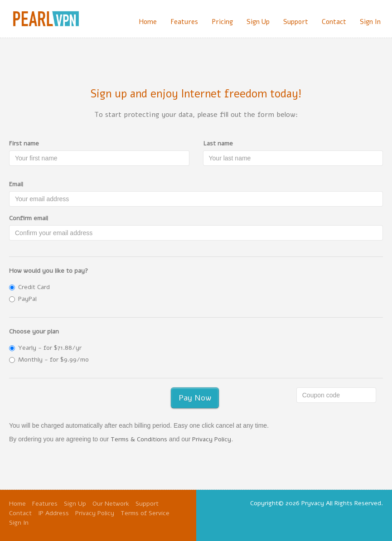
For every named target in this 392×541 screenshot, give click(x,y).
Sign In (370, 22)
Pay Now (195, 398)
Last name (218, 143)
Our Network (111, 504)
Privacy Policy (212, 439)
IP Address (53, 513)
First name (24, 143)
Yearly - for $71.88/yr (45, 348)
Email (16, 184)
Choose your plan (34, 331)
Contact (334, 22)
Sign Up (258, 22)
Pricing (222, 22)
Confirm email (29, 218)
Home (148, 22)
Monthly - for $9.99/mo (49, 360)
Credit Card (29, 287)
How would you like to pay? (48, 271)
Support (296, 22)
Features (184, 22)
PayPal (23, 299)
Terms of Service (145, 513)
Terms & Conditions (139, 439)
